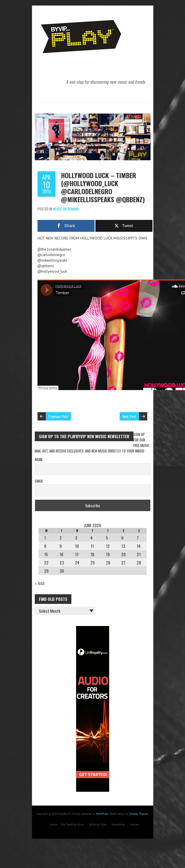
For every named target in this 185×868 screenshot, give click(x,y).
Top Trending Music (73, 824)
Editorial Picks (98, 824)
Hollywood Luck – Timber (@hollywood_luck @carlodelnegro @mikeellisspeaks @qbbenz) (103, 187)
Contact (135, 824)
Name (39, 459)
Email (39, 481)
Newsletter (118, 824)
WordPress (102, 814)
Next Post (129, 416)
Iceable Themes (139, 814)
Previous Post (58, 416)
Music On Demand (66, 209)
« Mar (40, 583)
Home (53, 824)
